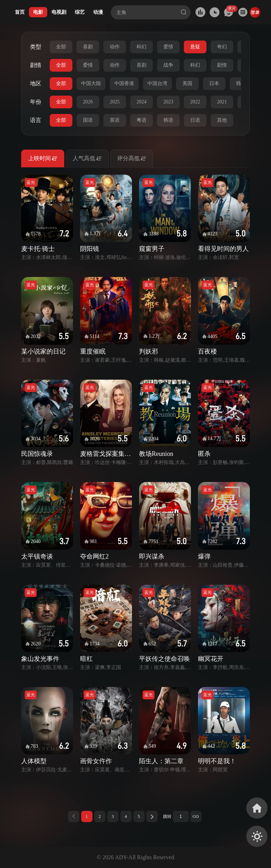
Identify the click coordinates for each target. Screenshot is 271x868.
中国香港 (124, 83)
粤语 (141, 120)
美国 (187, 83)
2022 (195, 102)
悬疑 (195, 47)
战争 (168, 65)
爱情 (168, 47)
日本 (214, 83)
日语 (195, 120)
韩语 (168, 120)
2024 (141, 102)
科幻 (141, 47)
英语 (115, 120)
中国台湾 (157, 83)
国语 (88, 120)
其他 (222, 120)
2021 (222, 102)
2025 (115, 102)
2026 (88, 102)
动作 (115, 47)
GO (196, 816)
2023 (168, 102)
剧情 (222, 65)
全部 (61, 47)
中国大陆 (91, 83)
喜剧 (88, 47)
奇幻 (222, 47)
